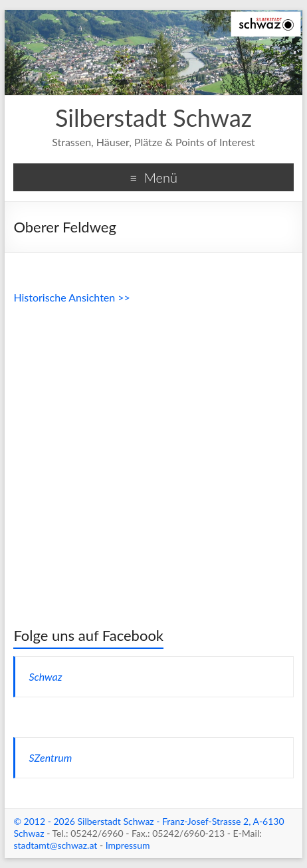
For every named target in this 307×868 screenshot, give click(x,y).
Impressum (128, 845)
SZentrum (50, 757)
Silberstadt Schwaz (153, 118)
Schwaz (45, 676)
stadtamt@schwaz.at (55, 845)
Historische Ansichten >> (71, 297)
